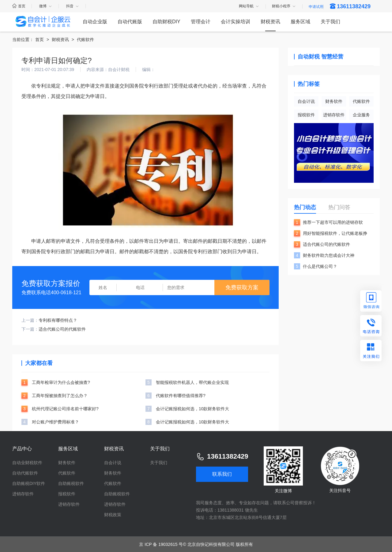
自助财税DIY (166, 22)
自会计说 (306, 101)
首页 (19, 6)
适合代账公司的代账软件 (62, 329)
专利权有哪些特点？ (58, 320)
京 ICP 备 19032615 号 (161, 544)
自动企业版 (95, 22)
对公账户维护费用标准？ (55, 422)
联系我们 (222, 474)
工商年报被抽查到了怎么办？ (60, 396)
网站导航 (249, 6)
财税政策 (113, 515)
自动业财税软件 (27, 463)
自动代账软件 (25, 473)
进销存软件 (334, 115)
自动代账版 (130, 22)
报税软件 (306, 115)
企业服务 (361, 115)
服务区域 (300, 22)
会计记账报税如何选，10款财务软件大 (193, 409)
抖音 (73, 6)
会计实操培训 (236, 22)
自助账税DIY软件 (29, 483)
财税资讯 (270, 22)
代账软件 (85, 39)
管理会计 (201, 22)
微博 (46, 6)
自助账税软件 (71, 483)
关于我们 (330, 22)
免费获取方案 (242, 287)
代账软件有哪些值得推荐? (181, 396)
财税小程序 (284, 6)
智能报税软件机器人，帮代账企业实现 (192, 382)
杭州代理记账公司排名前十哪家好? (65, 409)
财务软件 (334, 101)
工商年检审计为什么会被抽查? (61, 382)
